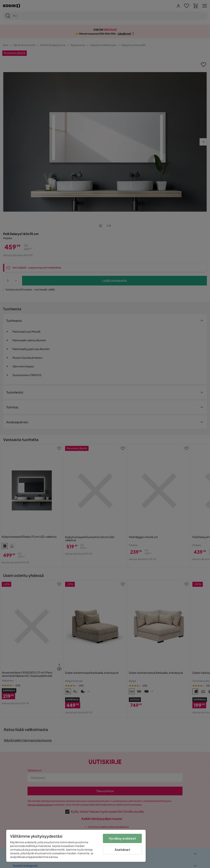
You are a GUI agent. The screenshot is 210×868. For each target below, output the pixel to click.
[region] (76, 846)
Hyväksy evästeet (122, 838)
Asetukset (122, 850)
